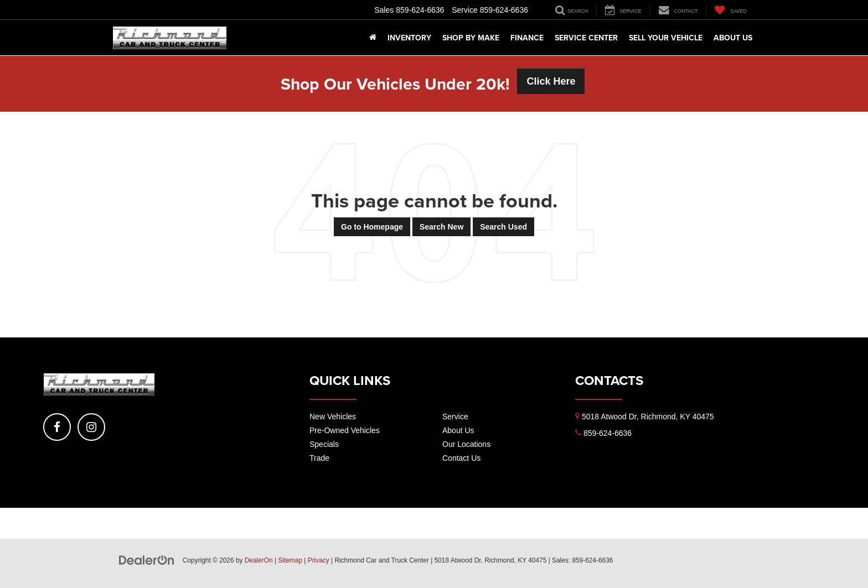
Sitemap (290, 560)
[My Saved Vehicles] (730, 10)
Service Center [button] (586, 38)
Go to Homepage (372, 227)
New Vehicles (333, 417)
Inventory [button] (409, 38)
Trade (319, 458)
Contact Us (461, 458)
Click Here (551, 81)
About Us (458, 430)
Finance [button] (527, 38)
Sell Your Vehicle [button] (666, 38)
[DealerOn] (147, 560)
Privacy (319, 560)
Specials (324, 444)
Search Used (503, 227)
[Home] (373, 38)
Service (455, 417)
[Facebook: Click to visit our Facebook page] (57, 427)
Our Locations (466, 444)
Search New (441, 227)
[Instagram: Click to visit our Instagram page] (91, 427)
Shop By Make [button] (471, 38)
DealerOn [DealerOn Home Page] (259, 560)
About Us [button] (733, 38)
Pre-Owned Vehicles (345, 430)
